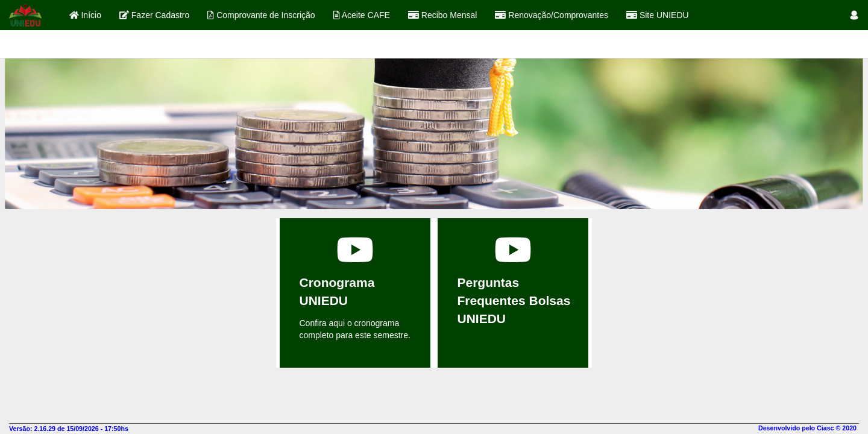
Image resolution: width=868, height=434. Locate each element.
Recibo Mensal (443, 15)
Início (85, 15)
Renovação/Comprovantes (552, 15)
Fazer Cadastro (154, 15)
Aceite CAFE (362, 15)
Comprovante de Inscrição (261, 15)
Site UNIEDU (658, 15)
